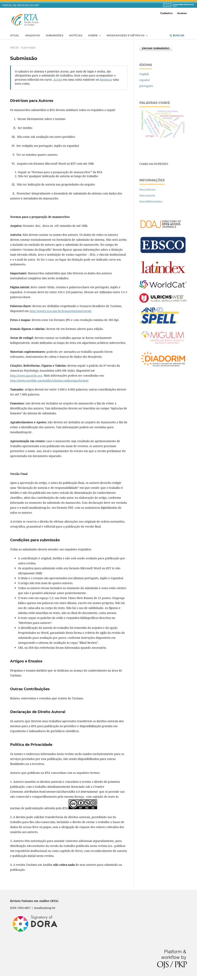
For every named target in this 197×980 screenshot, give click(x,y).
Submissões (55, 35)
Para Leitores (147, 189)
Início (14, 47)
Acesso (182, 13)
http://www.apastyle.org (26, 375)
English (144, 74)
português (146, 86)
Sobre (93, 35)
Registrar (106, 80)
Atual (15, 35)
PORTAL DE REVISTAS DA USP (21, 5)
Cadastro (166, 13)
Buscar (177, 35)
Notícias (76, 35)
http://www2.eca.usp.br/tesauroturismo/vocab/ (61, 311)
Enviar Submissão (156, 48)
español (144, 80)
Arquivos (33, 35)
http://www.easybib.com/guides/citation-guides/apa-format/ (49, 380)
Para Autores (147, 195)
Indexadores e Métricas (126, 35)
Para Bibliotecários (151, 201)
